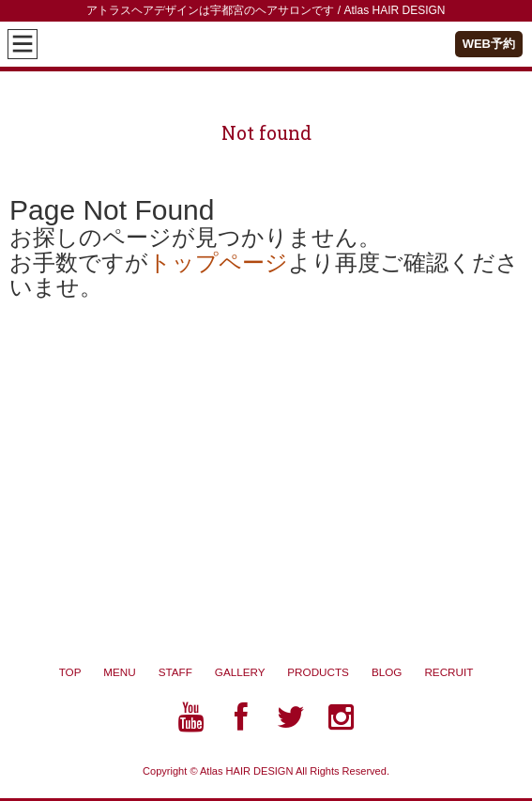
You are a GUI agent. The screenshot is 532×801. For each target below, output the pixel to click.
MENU (119, 672)
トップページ (218, 262)
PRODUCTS (329, 672)
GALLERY (251, 672)
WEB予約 (489, 44)
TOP (70, 672)
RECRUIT (448, 672)
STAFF (175, 672)
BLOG (398, 672)
